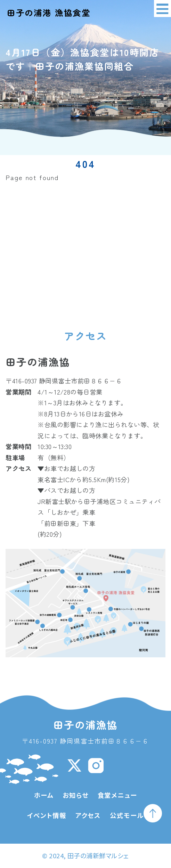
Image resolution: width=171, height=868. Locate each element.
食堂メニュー (117, 795)
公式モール (127, 815)
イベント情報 (47, 815)
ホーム (44, 795)
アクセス (88, 815)
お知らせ (75, 795)
